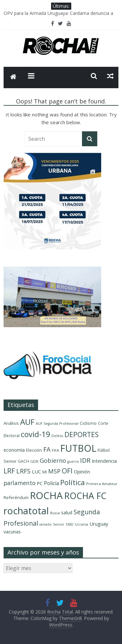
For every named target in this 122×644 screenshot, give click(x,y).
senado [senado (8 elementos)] (46, 524)
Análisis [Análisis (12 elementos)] (11, 423)
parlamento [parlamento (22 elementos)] (20, 483)
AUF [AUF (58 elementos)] (27, 422)
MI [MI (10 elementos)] (45, 472)
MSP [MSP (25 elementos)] (54, 471)
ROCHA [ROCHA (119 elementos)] (46, 495)
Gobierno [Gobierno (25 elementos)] (53, 460)
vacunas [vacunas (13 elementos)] (12, 532)
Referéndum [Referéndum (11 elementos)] (16, 497)
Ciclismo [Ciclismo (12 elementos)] (88, 423)
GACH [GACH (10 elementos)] (23, 461)
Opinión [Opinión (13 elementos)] (82, 472)
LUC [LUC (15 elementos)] (36, 471)
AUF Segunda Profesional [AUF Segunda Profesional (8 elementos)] (57, 423)
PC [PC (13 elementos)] (40, 483)
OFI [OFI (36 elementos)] (67, 471)
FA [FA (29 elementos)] (47, 449)
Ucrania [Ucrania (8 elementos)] (81, 524)
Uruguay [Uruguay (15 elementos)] (99, 524)
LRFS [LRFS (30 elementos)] (23, 471)
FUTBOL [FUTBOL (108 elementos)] (78, 448)
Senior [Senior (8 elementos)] (59, 524)
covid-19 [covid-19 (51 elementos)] (35, 434)
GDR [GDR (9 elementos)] (34, 461)
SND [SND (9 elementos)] (70, 524)
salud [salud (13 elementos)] (67, 513)
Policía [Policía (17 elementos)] (51, 483)
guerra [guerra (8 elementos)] (73, 461)
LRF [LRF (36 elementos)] (9, 471)
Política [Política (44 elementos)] (73, 482)
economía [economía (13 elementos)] (14, 450)
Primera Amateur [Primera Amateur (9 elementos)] (102, 484)
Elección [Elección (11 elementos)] (34, 450)
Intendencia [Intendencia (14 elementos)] (104, 461)
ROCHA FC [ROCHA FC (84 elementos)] (85, 496)
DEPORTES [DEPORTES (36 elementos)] (81, 435)
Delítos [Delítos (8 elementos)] (57, 436)
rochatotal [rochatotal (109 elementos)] (26, 511)
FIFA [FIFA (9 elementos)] (55, 450)
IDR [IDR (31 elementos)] (85, 460)
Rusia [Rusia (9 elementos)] (55, 513)
